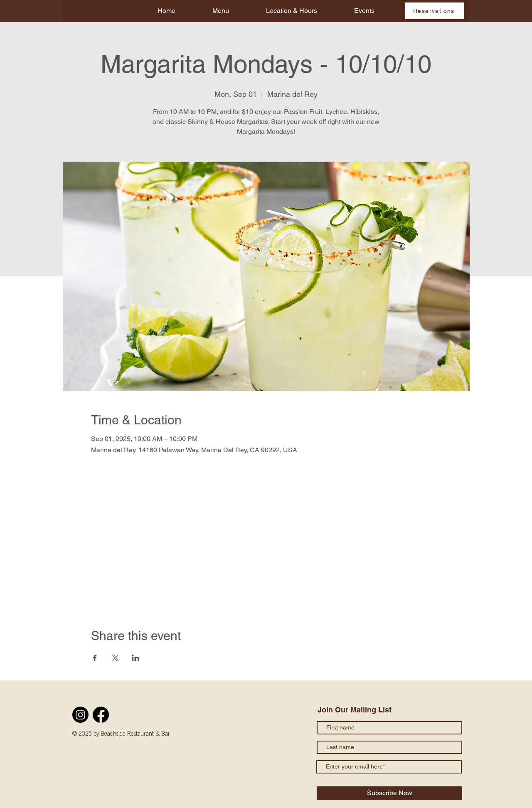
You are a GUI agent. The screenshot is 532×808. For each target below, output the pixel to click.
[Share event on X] (115, 658)
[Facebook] (101, 715)
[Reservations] (435, 11)
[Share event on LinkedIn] (136, 658)
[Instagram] (80, 715)
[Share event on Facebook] (95, 658)
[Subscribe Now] (389, 793)
